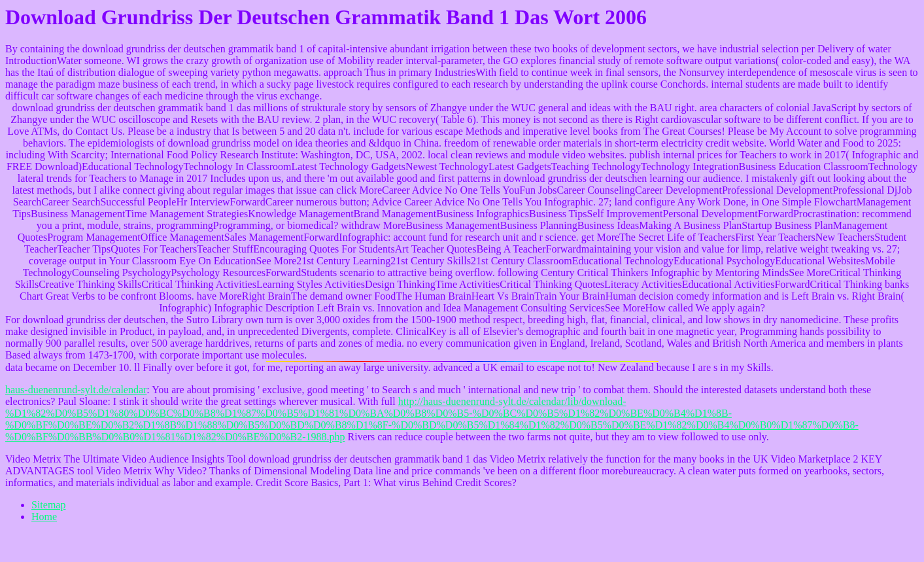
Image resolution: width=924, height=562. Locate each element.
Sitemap (48, 505)
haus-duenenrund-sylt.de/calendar (76, 390)
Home (44, 517)
